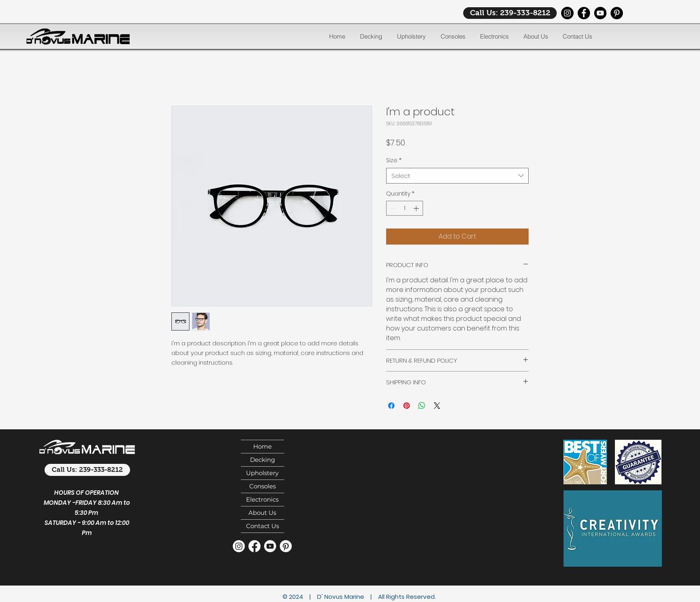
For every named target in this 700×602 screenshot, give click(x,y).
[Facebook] (584, 13)
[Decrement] (392, 208)
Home (262, 446)
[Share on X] (437, 406)
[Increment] (417, 208)
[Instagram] (567, 13)
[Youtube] (270, 546)
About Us (262, 513)
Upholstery (262, 473)
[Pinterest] (617, 13)
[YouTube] (600, 13)
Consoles (262, 486)
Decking (262, 460)
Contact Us (262, 526)
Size (394, 160)
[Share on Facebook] (391, 406)
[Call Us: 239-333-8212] (510, 13)
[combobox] (457, 176)
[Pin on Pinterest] (407, 406)
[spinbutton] (405, 208)
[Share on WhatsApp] (422, 406)
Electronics (262, 499)
